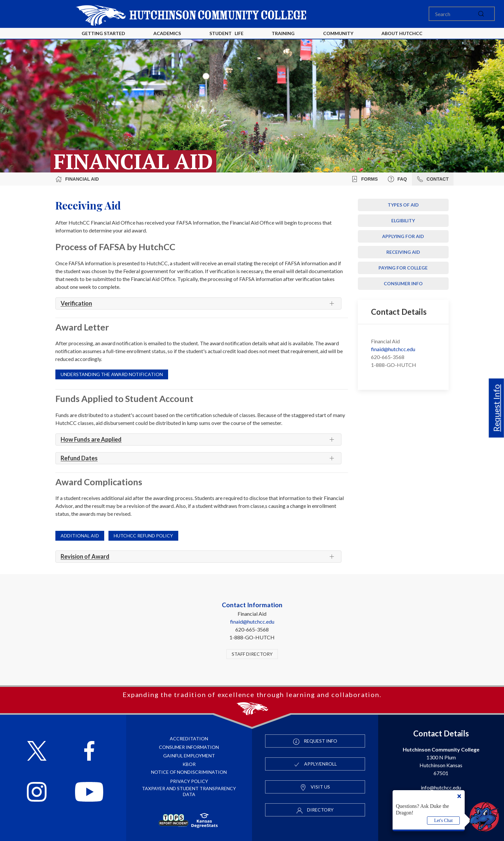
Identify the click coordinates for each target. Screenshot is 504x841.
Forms (365, 179)
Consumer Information (189, 747)
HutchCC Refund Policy (143, 536)
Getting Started (103, 33)
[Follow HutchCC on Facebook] (89, 752)
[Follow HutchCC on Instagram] (37, 793)
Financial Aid (77, 179)
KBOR (189, 764)
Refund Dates (79, 458)
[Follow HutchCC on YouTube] (89, 793)
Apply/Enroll (315, 764)
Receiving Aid (403, 252)
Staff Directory (252, 654)
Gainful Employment (189, 756)
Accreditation (189, 739)
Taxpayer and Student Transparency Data (189, 791)
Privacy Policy (189, 781)
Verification (76, 303)
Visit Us (315, 787)
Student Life (226, 33)
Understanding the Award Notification (112, 374)
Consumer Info (403, 283)
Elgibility (403, 220)
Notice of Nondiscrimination (189, 772)
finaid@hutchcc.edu (393, 349)
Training (283, 33)
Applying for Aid (403, 236)
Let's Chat (444, 821)
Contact (433, 179)
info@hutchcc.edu (441, 787)
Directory (315, 810)
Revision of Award (85, 556)
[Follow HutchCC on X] (37, 752)
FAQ (397, 179)
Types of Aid (403, 205)
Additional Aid (80, 536)
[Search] (462, 14)
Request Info (496, 408)
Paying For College (403, 268)
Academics (167, 33)
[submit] (481, 14)
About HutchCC (402, 33)
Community (338, 33)
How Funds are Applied (91, 439)
